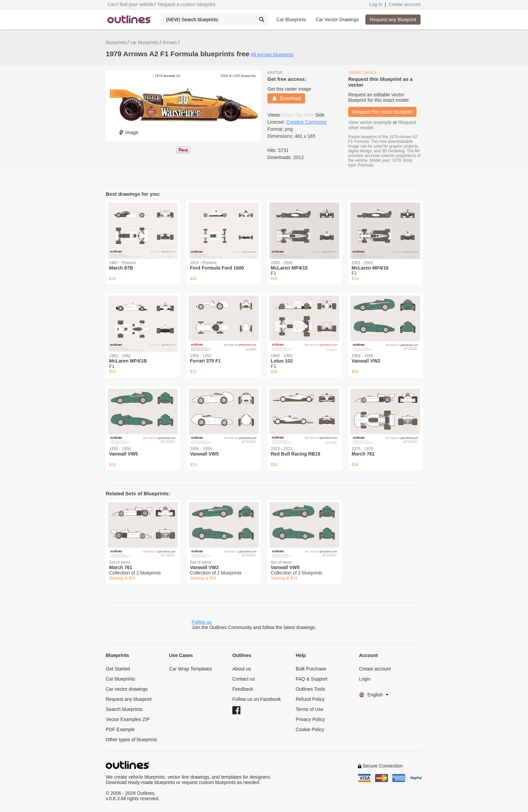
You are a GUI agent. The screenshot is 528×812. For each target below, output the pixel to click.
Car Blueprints (291, 20)
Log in (376, 4)
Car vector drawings (127, 689)
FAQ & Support (311, 679)
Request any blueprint (129, 699)
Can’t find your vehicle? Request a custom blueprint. (162, 4)
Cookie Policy (310, 729)
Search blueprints (124, 709)
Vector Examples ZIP (128, 719)
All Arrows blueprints (272, 55)
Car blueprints (120, 679)
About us (242, 669)
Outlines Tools (310, 689)
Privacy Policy (310, 719)
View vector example (370, 122)
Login (365, 679)
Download (286, 98)
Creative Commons (306, 122)
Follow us (202, 622)
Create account (405, 4)
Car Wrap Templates (190, 669)
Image (128, 132)
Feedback (243, 689)
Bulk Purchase (311, 669)
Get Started (118, 669)
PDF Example (120, 729)
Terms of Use (309, 709)
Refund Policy (310, 699)
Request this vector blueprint (382, 112)
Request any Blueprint (393, 20)
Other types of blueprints (131, 740)
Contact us (244, 679)
